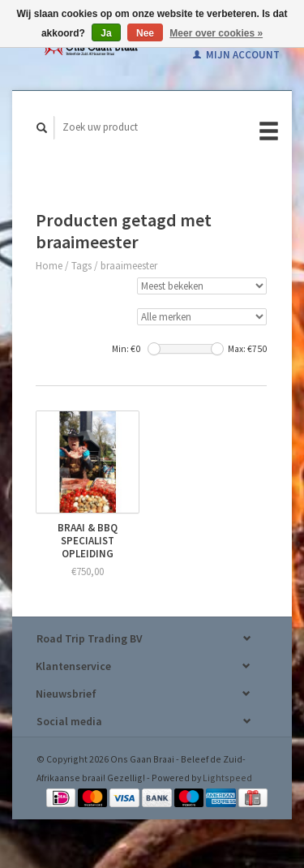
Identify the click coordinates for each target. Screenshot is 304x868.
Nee (145, 33)
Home (49, 266)
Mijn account (236, 55)
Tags (81, 266)
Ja (106, 33)
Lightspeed (227, 778)
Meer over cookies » (216, 33)
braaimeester (129, 266)
